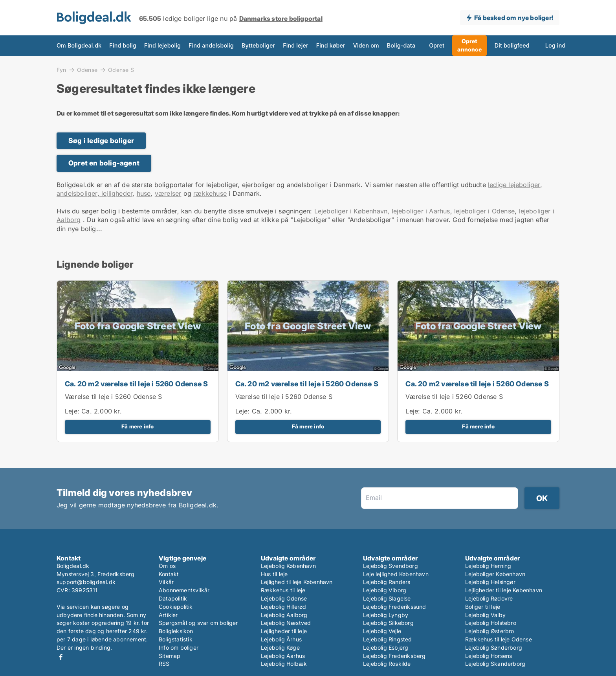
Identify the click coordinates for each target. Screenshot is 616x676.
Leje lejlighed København (396, 574)
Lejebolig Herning (488, 566)
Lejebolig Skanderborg (495, 664)
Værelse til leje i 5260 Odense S (113, 397)
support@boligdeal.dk (86, 582)
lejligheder (116, 193)
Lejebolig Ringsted (388, 639)
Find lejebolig (162, 45)
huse (144, 193)
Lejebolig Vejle (382, 631)
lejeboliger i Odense (484, 211)
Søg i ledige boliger (101, 141)
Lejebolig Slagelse (387, 598)
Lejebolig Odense (284, 598)
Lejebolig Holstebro (491, 623)
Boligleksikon (176, 631)
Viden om (366, 45)
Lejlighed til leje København (297, 582)
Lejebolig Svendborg (390, 566)
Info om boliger (179, 648)
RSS (164, 664)
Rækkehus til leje (283, 590)
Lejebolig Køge (280, 648)
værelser (168, 193)
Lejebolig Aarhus (283, 656)
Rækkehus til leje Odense (499, 639)
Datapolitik (173, 598)
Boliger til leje (483, 607)
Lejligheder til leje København (504, 590)
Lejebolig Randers (387, 582)
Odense (87, 70)
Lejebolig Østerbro (490, 631)
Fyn (61, 70)
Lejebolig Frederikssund (395, 607)
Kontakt (169, 574)
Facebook (61, 657)
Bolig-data (401, 45)
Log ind (555, 45)
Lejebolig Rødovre (489, 598)
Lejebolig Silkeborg (388, 623)
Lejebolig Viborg (385, 590)
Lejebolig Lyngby (386, 615)
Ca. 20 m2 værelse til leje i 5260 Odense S (136, 384)
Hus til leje (274, 574)
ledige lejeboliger (514, 185)
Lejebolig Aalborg (284, 615)
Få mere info (137, 426)
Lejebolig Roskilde (387, 664)
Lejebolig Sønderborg (494, 648)
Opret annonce (469, 45)
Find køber (331, 45)
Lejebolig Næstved (286, 623)
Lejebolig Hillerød (284, 607)
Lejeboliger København (495, 574)
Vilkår (166, 582)
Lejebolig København (288, 566)
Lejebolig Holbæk (284, 664)
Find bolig (123, 45)
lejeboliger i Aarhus (421, 211)
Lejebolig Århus (281, 639)
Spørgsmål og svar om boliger (198, 623)
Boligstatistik (176, 639)
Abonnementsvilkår (184, 590)
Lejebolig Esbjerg (386, 648)
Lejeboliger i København (351, 211)
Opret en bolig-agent (104, 163)
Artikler (168, 615)
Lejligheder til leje (284, 631)
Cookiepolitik (176, 607)
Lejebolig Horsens (489, 656)
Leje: (72, 411)
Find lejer (296, 45)
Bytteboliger (258, 45)
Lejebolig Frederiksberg (394, 656)
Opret (437, 45)
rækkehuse (210, 193)
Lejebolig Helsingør (490, 582)
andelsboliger (77, 193)
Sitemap (170, 656)
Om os (167, 566)
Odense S (121, 70)
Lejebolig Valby (485, 615)
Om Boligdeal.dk (79, 45)
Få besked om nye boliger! (514, 18)
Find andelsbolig (211, 45)
